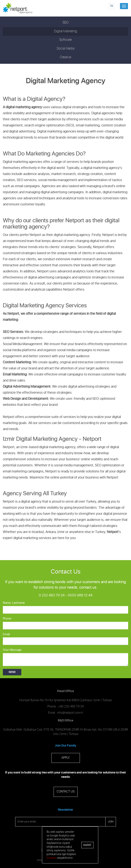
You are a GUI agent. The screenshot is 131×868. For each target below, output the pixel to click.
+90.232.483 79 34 (71, 707)
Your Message (12, 650)
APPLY (66, 758)
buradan (51, 858)
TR (111, 6)
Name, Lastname (14, 603)
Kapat (87, 845)
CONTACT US (66, 792)
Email (6, 634)
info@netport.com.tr (70, 713)
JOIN (111, 822)
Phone (7, 619)
